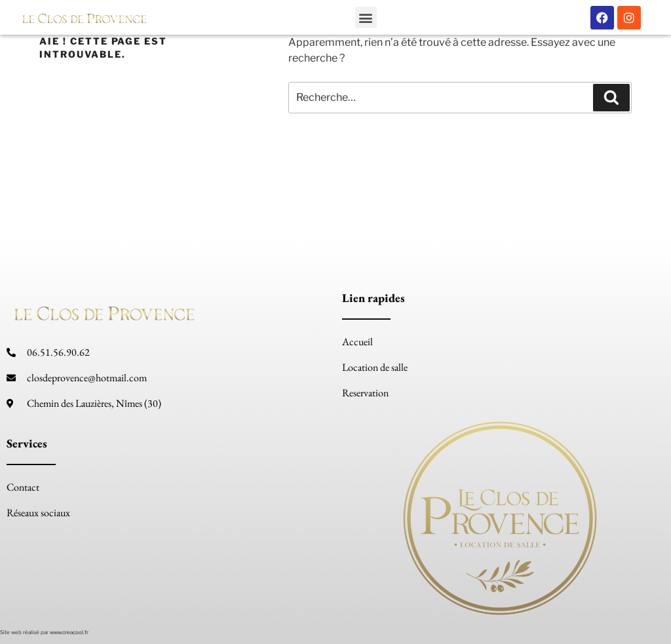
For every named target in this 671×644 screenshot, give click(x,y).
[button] (366, 17)
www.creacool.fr (69, 632)
